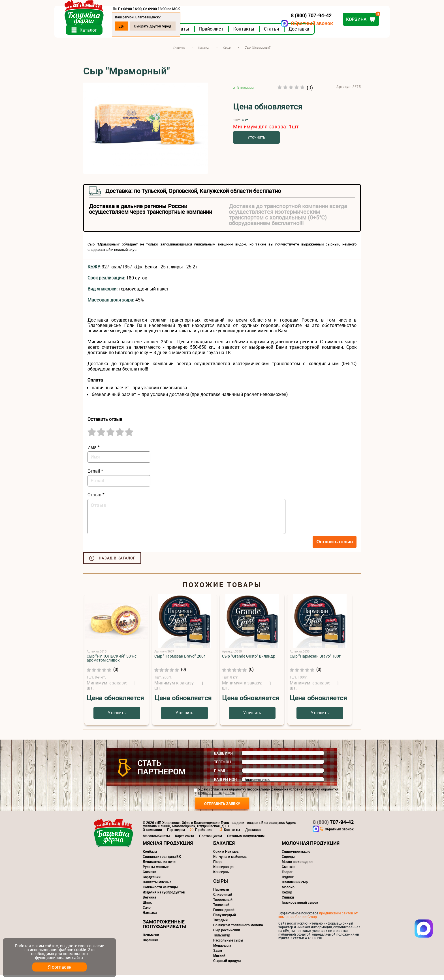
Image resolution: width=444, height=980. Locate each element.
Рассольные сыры (228, 945)
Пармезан (221, 894)
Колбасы (150, 856)
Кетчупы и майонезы (230, 861)
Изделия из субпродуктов (164, 897)
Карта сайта (184, 841)
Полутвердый (225, 920)
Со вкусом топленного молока (238, 930)
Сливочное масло (296, 856)
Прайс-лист (240, 34)
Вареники (151, 945)
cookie (80, 950)
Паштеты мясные (157, 887)
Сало (147, 912)
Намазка (150, 917)
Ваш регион (225, 785)
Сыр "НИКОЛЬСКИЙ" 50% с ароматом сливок (112, 663)
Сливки (288, 902)
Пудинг (288, 882)
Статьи (300, 34)
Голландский (224, 915)
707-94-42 (333, 827)
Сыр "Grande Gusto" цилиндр (249, 661)
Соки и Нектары (226, 856)
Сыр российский (227, 935)
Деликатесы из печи (159, 867)
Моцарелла (222, 950)
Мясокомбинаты (156, 841)
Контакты (273, 34)
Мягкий (219, 960)
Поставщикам (211, 841)
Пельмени (151, 940)
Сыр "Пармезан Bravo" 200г (180, 661)
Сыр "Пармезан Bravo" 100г (315, 661)
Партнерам (176, 835)
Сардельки (152, 882)
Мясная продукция (168, 848)
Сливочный (223, 899)
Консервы (221, 877)
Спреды (288, 861)
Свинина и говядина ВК (162, 861)
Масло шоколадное (297, 867)
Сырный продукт (227, 966)
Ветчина (149, 902)
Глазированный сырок (300, 907)
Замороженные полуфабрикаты (164, 929)
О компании (152, 835)
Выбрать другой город (182, 26)
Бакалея (224, 848)
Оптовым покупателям (246, 841)
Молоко (288, 892)
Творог (287, 877)
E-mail (220, 776)
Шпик (147, 907)
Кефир (287, 897)
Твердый (220, 925)
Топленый (221, 910)
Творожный (223, 904)
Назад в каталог (117, 563)
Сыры (221, 886)
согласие (216, 794)
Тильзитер (222, 940)
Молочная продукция (311, 848)
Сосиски (150, 877)
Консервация (224, 872)
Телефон (222, 767)
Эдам (218, 955)
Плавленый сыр (295, 887)
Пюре (218, 867)
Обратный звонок (283, 23)
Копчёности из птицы (160, 892)
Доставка (328, 34)
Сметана (289, 872)
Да (150, 26)
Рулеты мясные (156, 872)
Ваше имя (223, 758)
